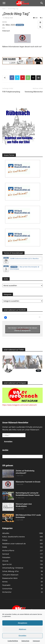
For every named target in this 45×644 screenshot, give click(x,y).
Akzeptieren (22, 623)
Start (4, 9)
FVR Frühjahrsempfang (11, 92)
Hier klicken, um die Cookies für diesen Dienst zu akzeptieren (22, 329)
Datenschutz (25, 641)
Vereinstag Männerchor (34, 92)
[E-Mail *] (14, 435)
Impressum (36, 641)
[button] (4, 3)
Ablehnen (22, 629)
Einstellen (22, 636)
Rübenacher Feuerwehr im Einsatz (28, 482)
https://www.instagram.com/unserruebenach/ (20, 405)
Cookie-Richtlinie (13, 641)
